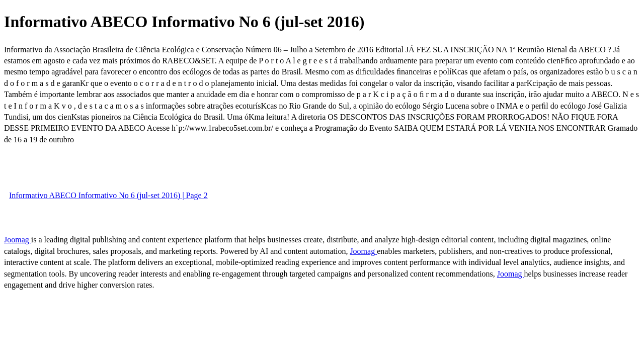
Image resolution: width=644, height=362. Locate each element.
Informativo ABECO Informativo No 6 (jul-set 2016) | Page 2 (108, 195)
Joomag (18, 240)
